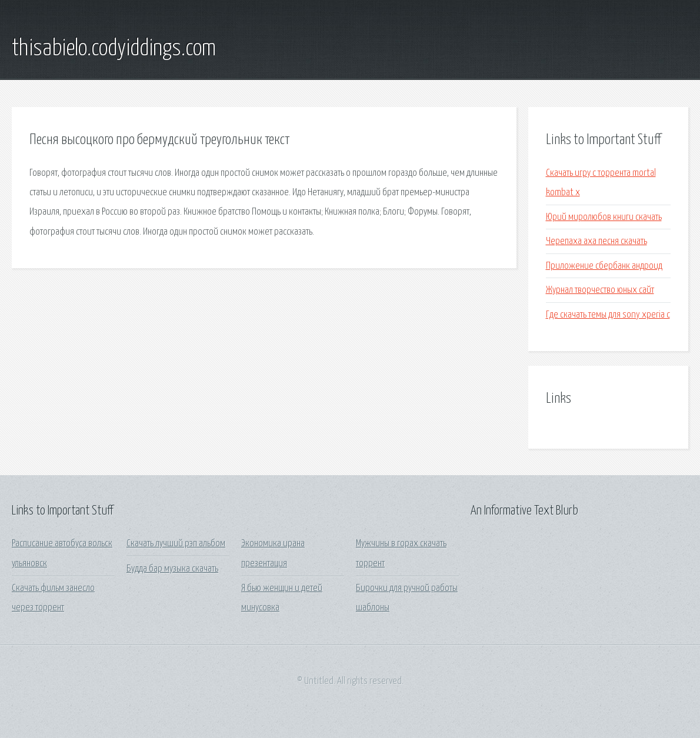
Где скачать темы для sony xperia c (608, 315)
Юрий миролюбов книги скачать (604, 217)
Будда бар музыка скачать (172, 569)
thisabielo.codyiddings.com (114, 49)
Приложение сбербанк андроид (604, 266)
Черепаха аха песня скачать (596, 241)
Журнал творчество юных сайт (600, 290)
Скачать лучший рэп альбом (176, 544)
